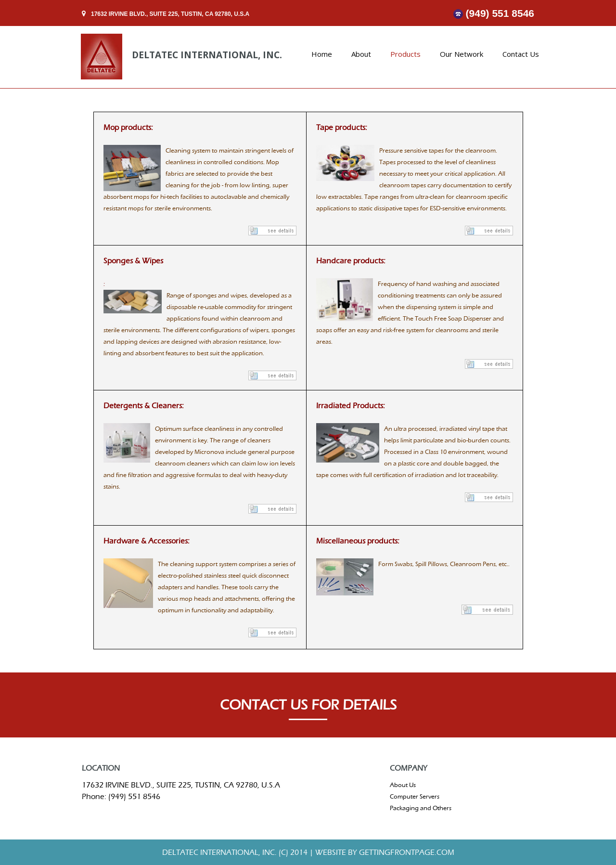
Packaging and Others (421, 808)
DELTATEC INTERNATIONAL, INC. (207, 55)
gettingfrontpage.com (406, 852)
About (361, 54)
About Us (403, 785)
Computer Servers (415, 796)
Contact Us (521, 54)
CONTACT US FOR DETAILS (308, 705)
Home (322, 54)
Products (405, 54)
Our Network (462, 54)
